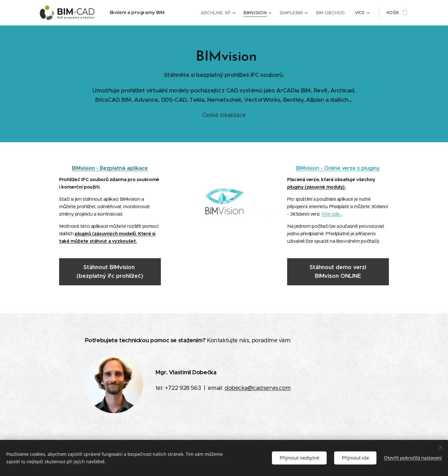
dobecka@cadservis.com (258, 388)
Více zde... (332, 214)
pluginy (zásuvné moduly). (317, 187)
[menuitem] (223, 13)
